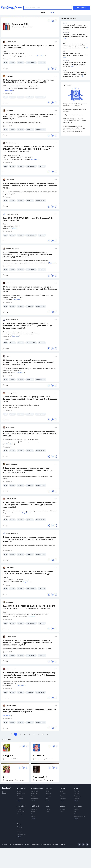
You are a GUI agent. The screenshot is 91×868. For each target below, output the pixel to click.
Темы (47, 812)
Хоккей (76, 794)
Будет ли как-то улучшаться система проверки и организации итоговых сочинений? (74, 65)
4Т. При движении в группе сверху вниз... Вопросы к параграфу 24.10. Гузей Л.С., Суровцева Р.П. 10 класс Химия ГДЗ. (29, 81)
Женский (49, 788)
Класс (48, 806)
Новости (19, 809)
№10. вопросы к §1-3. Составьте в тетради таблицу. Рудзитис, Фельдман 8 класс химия (75, 121)
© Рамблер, (5, 844)
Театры (62, 796)
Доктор (62, 806)
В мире (19, 791)
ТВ (18, 829)
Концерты (63, 794)
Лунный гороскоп (80, 816)
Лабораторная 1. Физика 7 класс (73, 115)
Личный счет (35, 799)
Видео (19, 824)
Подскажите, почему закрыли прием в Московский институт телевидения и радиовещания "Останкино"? (75, 74)
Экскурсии (8, 756)
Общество (20, 799)
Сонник (76, 809)
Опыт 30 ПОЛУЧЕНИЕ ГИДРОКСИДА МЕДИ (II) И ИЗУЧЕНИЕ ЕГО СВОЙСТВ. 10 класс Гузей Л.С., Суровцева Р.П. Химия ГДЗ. (29, 607)
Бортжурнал (21, 814)
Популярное (21, 827)
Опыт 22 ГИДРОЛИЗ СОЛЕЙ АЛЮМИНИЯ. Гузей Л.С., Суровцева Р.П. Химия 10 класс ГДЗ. (29, 47)
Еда (47, 799)
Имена (76, 812)
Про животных (21, 834)
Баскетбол (77, 796)
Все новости (21, 788)
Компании (34, 794)
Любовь (48, 796)
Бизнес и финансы (37, 788)
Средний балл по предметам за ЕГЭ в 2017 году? (75, 110)
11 (43, 734)
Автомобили (21, 806)
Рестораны (63, 799)
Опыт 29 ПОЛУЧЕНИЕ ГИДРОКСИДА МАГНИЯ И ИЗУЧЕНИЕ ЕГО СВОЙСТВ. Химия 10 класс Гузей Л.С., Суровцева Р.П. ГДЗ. (29, 573)
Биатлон (77, 799)
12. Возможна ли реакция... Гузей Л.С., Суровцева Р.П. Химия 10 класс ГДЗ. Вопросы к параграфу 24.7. (29, 711)
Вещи (33, 814)
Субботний (35, 806)
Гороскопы (78, 806)
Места (33, 816)
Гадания (77, 814)
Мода (47, 791)
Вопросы (63, 809)
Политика (20, 796)
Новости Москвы (22, 794)
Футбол (77, 791)
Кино (61, 791)
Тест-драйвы (21, 812)
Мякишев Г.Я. (39, 756)
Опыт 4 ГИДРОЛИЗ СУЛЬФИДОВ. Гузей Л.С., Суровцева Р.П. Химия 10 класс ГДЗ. (28, 219)
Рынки (33, 796)
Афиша (62, 788)
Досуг (6, 777)
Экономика (35, 791)
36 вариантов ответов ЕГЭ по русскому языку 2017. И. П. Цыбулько (75, 105)
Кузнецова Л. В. (40, 777)
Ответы (48, 809)
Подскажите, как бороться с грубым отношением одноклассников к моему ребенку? (75, 27)
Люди (33, 812)
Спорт (76, 788)
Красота (48, 794)
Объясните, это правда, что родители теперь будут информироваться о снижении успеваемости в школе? (75, 46)
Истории (34, 809)
